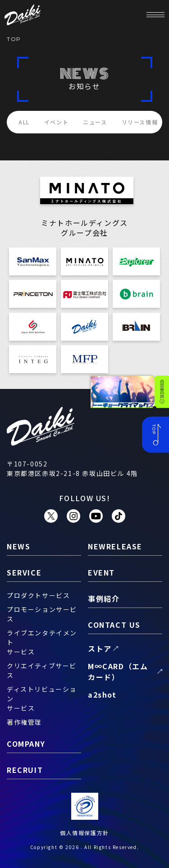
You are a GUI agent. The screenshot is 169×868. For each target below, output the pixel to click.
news (18, 546)
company (26, 744)
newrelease (115, 546)
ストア (100, 649)
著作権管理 (24, 722)
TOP (14, 39)
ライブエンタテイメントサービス (42, 642)
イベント (56, 122)
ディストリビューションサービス (42, 699)
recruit (25, 770)
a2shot (102, 694)
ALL (24, 122)
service (24, 572)
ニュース (95, 122)
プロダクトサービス (38, 595)
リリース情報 (140, 122)
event (101, 572)
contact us (114, 625)
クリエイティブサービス (42, 670)
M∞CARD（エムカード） (118, 672)
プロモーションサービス (42, 614)
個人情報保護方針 (84, 833)
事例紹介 (104, 598)
